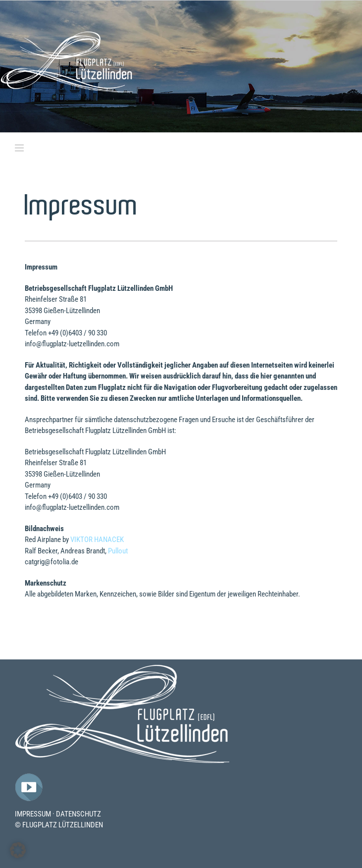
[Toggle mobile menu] (20, 148)
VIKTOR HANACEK (97, 540)
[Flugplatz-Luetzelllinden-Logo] (122, 668)
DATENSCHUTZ (78, 814)
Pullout (118, 551)
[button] (18, 850)
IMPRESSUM (33, 814)
